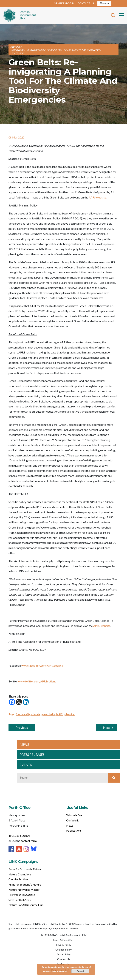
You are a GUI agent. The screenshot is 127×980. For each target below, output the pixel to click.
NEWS (24, 744)
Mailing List (64, 964)
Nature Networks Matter (24, 890)
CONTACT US (86, 3)
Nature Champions (20, 874)
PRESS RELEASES (32, 755)
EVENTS (26, 765)
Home (19, 16)
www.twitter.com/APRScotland (37, 681)
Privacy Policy (63, 945)
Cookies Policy (63, 950)
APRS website (97, 197)
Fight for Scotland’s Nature (25, 884)
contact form (29, 841)
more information (59, 971)
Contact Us (64, 959)
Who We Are (74, 815)
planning (70, 714)
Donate (104, 3)
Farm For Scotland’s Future (25, 869)
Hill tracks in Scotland (22, 895)
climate (36, 714)
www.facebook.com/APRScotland (42, 665)
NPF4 (60, 714)
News (70, 825)
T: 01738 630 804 (19, 836)
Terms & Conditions (63, 940)
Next (107, 728)
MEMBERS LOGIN (64, 3)
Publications (74, 830)
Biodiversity (23, 714)
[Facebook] (12, 702)
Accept (80, 971)
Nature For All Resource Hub (26, 905)
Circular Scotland (19, 879)
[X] (19, 702)
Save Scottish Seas (20, 900)
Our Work (72, 820)
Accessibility (63, 954)
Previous (22, 728)
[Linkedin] (26, 702)
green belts (48, 714)
